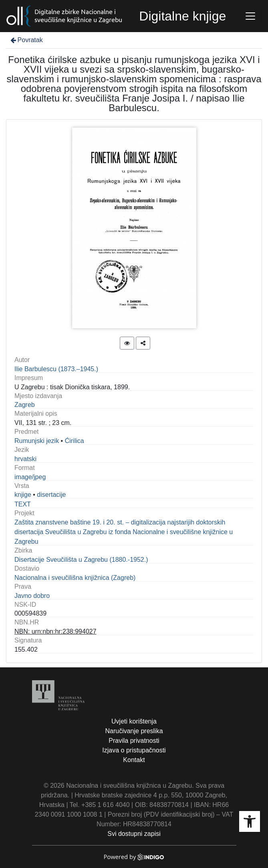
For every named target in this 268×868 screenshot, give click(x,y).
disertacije (51, 495)
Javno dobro (32, 596)
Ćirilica (75, 441)
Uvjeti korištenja (134, 721)
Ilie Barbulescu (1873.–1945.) (56, 369)
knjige (23, 495)
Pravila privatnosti (134, 741)
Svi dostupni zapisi (134, 834)
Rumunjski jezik (37, 441)
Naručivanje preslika (134, 731)
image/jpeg (30, 477)
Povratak (26, 40)
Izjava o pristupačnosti (134, 750)
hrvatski (25, 459)
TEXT (23, 504)
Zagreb (25, 405)
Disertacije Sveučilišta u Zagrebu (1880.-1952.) (81, 560)
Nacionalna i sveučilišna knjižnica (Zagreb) (75, 578)
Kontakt (134, 760)
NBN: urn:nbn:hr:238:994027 (55, 631)
